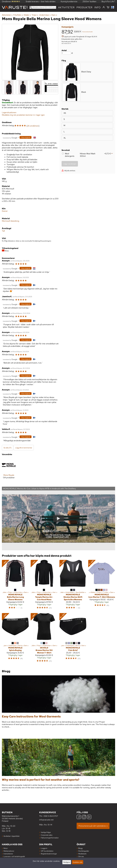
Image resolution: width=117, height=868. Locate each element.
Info (98, 7)
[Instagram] (84, 817)
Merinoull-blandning (10, 221)
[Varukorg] (108, 7)
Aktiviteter (66, 7)
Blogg (80, 848)
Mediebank (82, 854)
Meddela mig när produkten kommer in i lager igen (23, 115)
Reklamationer (9, 851)
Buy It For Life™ (108, 1)
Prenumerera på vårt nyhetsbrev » (93, 826)
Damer (5, 211)
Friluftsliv (18, 15)
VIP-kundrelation (47, 851)
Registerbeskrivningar (49, 854)
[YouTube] (89, 817)
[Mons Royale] (9, 470)
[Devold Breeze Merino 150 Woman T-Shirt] (44, 639)
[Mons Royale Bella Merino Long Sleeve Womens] (15, 586)
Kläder (27, 15)
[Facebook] (79, 817)
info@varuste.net (46, 820)
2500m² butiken (89, 1)
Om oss (81, 856)
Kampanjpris (67, 27)
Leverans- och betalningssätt (14, 856)
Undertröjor (45, 15)
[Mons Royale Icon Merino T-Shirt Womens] (102, 586)
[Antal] (66, 53)
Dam (54, 15)
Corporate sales (47, 835)
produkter (84, 7)
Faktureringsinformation (50, 838)
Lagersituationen (9, 112)
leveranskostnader (88, 32)
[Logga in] (104, 7)
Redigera (67, 862)
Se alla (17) (8, 448)
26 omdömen (33, 126)
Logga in (44, 848)
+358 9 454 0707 (50, 816)
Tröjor (35, 15)
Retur (6, 848)
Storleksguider (84, 851)
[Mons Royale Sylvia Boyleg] (15, 639)
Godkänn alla (78, 862)
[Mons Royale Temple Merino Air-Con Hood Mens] (44, 586)
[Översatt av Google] (10, 138)
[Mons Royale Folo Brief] (73, 639)
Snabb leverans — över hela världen (41, 1)
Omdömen (11, 1)
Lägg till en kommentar (24, 448)
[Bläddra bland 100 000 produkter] (43, 7)
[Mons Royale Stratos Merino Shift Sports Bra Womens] (73, 586)
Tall (3, 231)
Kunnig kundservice (69, 1)
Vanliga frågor (46, 832)
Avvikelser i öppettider (12, 836)
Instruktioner (8, 854)
